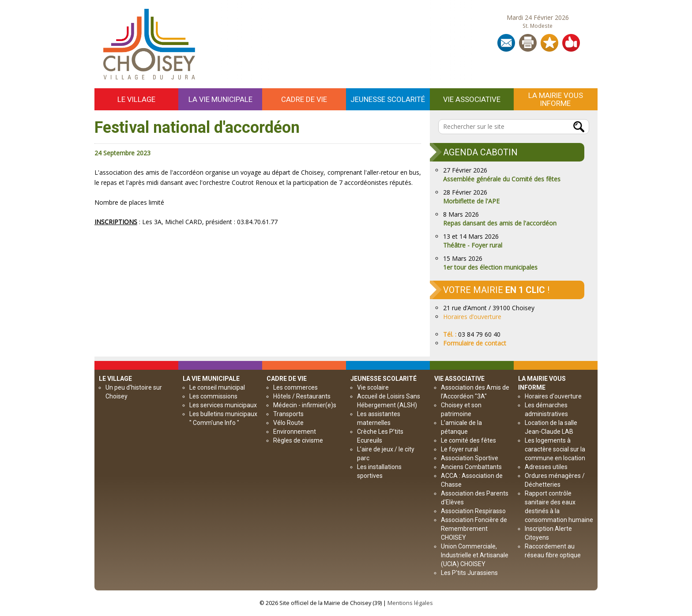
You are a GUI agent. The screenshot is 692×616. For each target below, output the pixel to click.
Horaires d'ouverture (553, 396)
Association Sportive (470, 458)
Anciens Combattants (471, 467)
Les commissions (213, 396)
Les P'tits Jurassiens (469, 573)
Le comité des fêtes (468, 440)
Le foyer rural (459, 449)
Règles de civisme (298, 440)
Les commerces (295, 387)
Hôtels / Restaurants (302, 396)
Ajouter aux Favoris (549, 43)
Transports (288, 414)
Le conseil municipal (217, 387)
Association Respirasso (473, 511)
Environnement (295, 432)
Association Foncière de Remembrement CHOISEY (474, 529)
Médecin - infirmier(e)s (305, 405)
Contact (506, 43)
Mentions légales (410, 603)
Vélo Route (288, 423)
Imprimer (528, 43)
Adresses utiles (546, 467)
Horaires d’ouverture (472, 317)
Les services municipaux (223, 405)
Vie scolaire (373, 387)
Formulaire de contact (475, 343)
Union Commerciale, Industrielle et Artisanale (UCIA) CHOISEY (475, 555)
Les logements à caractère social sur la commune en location (555, 449)
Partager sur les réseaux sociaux (571, 43)
